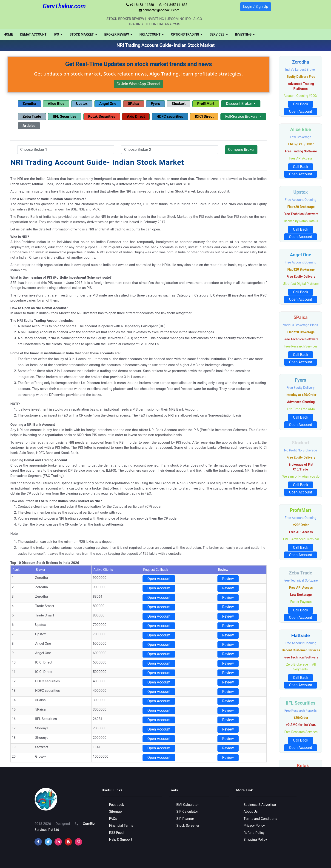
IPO (58, 34)
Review (228, 579)
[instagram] (58, 842)
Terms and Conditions (260, 819)
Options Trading (187, 34)
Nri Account (152, 34)
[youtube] (68, 842)
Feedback (117, 805)
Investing (245, 34)
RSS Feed (116, 833)
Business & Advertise (260, 805)
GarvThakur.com (64, 6)
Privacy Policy (254, 826)
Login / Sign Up (256, 7)
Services (219, 34)
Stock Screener (188, 826)
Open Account (159, 579)
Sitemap (116, 812)
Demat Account (33, 34)
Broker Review (118, 34)
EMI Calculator (187, 805)
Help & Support (121, 840)
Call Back (300, 104)
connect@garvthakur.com (159, 10)
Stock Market (83, 34)
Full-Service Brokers (242, 116)
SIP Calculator (187, 812)
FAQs (113, 819)
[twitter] (48, 842)
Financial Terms (121, 826)
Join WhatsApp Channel (138, 84)
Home (8, 34)
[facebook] (38, 842)
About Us (251, 812)
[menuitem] (8, 34)
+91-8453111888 (140, 5)
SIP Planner (185, 819)
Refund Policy (254, 833)
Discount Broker (239, 104)
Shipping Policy (255, 840)
